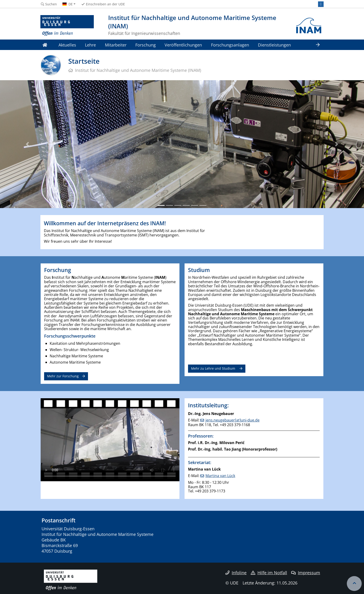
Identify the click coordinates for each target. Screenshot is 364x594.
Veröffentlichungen (183, 45)
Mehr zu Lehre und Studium (214, 368)
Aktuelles (67, 45)
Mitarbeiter (116, 45)
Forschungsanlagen (230, 45)
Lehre (90, 45)
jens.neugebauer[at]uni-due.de (232, 420)
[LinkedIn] (321, 4)
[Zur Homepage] (67, 26)
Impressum (306, 573)
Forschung (146, 45)
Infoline (236, 573)
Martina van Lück (220, 476)
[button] (27, 144)
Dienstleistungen (274, 45)
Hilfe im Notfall (269, 573)
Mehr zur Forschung (63, 376)
